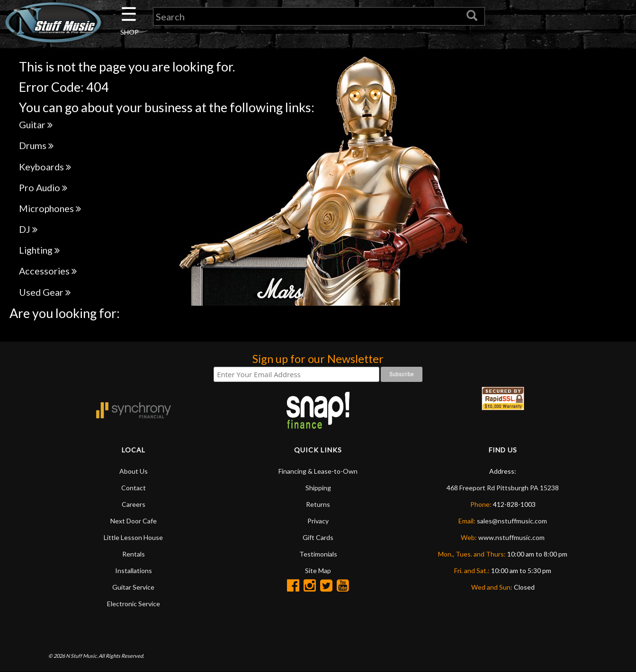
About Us (134, 471)
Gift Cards (318, 537)
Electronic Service (134, 604)
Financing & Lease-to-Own (318, 471)
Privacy (318, 521)
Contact (134, 488)
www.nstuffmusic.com (511, 537)
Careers (134, 504)
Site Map (318, 570)
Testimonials (318, 554)
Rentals (134, 554)
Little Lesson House (133, 537)
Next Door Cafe (134, 521)
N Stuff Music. (82, 656)
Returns (318, 504)
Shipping (318, 488)
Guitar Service (133, 587)
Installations (134, 570)
